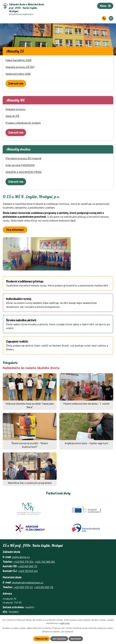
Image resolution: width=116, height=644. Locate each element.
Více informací (15, 230)
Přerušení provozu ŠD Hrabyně (23, 158)
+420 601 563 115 (28, 566)
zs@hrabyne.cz (21, 557)
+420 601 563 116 (44, 587)
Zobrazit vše (16, 83)
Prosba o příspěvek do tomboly (23, 123)
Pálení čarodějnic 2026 (18, 60)
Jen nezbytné (59, 639)
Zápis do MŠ (12, 116)
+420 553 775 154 (23, 562)
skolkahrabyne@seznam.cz (28, 582)
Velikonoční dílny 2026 (18, 74)
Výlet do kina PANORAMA (20, 165)
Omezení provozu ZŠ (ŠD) (20, 67)
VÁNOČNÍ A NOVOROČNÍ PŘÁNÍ (23, 172)
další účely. (65, 623)
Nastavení (76, 639)
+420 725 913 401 (28, 571)
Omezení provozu (15, 109)
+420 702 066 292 (45, 562)
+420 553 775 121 (23, 587)
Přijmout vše (42, 639)
